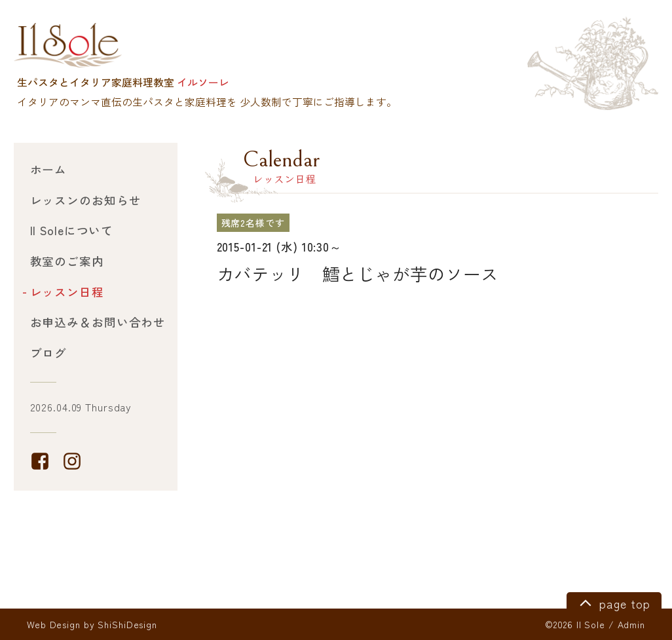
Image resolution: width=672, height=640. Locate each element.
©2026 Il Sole (575, 624)
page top (613, 602)
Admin (631, 624)
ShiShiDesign (127, 624)
